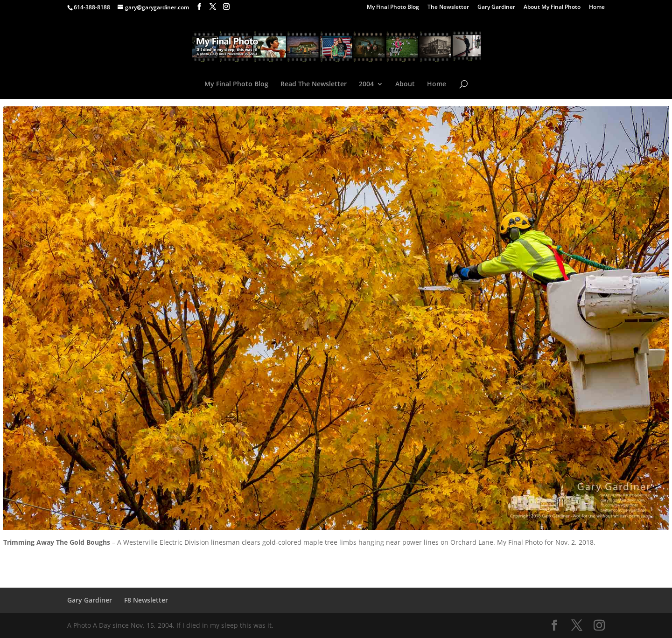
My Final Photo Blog (393, 7)
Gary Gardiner (496, 7)
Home (597, 7)
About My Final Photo (552, 7)
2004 (366, 84)
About (405, 84)
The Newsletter (448, 7)
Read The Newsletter (314, 84)
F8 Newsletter (146, 600)
